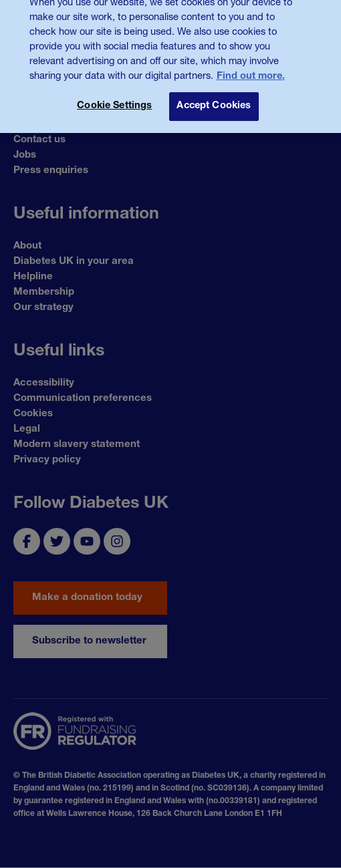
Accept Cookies (214, 98)
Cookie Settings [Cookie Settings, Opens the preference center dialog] (114, 98)
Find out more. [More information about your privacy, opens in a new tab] (251, 68)
